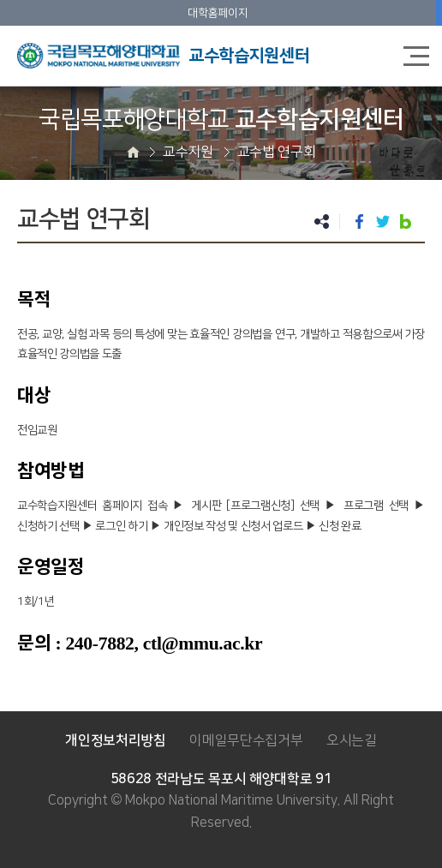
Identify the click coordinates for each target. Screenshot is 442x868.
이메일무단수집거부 (246, 740)
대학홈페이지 (218, 13)
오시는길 (352, 740)
